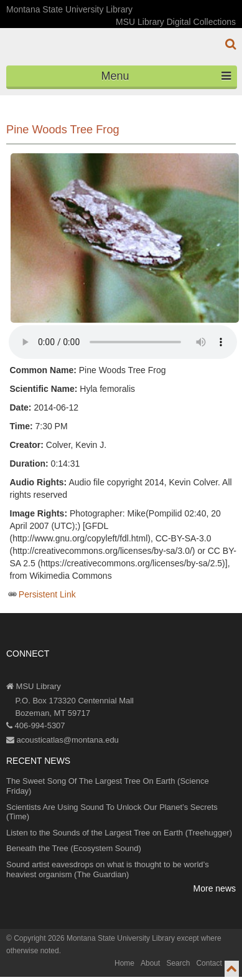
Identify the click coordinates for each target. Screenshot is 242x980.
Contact (209, 963)
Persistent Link (47, 594)
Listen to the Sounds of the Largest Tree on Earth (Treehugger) (119, 833)
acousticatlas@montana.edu (63, 740)
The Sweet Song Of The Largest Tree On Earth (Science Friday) (108, 786)
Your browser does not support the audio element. (123, 342)
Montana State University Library (69, 9)
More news (215, 888)
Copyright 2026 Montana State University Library (94, 938)
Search (178, 963)
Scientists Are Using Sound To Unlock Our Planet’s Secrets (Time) (112, 812)
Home (124, 963)
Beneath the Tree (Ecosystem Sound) (74, 848)
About (150, 963)
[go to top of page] (232, 969)
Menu (166, 76)
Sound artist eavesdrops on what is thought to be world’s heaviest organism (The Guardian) (108, 869)
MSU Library (34, 686)
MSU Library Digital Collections (176, 22)
